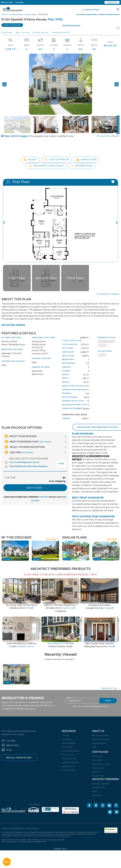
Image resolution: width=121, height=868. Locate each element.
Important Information (101, 735)
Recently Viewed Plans (87, 14)
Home (5, 15)
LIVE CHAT (44, 493)
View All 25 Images (15, 136)
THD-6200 (37, 555)
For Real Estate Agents (71, 747)
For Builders (67, 735)
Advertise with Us (69, 762)
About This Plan (22, 33)
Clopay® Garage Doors (101, 780)
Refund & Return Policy (101, 760)
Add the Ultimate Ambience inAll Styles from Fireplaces (60, 604)
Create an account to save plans (60, 655)
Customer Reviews (99, 739)
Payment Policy (98, 772)
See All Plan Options (13, 321)
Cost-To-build (67, 751)
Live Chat (19, 2)
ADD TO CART (36, 484)
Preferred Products (61, 33)
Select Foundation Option (25, 443)
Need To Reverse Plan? (28, 437)
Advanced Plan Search (109, 14)
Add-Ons (19, 448)
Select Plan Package (21, 432)
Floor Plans (7, 33)
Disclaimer (96, 768)
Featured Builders (69, 739)
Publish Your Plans (69, 755)
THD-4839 (97, 555)
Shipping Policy (98, 764)
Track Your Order (69, 766)
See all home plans (20, 754)
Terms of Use (97, 756)
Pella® (95, 787)
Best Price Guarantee (100, 731)
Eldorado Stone (98, 783)
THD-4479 (67, 555)
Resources (69, 727)
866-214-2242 (7, 2)
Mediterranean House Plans (23, 15)
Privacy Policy (97, 752)
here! (106, 702)
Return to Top (111, 684)
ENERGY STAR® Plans (71, 758)
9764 (8, 678)
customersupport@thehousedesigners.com (32, 838)
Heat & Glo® (97, 791)
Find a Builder (67, 743)
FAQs (94, 743)
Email (7, 746)
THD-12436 (7, 555)
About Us (98, 727)
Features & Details (41, 33)
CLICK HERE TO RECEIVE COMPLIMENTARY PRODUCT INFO (60, 571)
